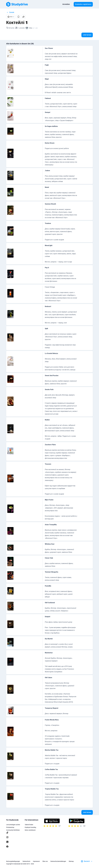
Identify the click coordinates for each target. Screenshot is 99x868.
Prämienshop (10, 827)
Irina (31, 28)
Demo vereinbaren (30, 830)
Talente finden (29, 825)
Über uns (45, 861)
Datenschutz (26, 861)
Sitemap (71, 861)
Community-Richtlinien (13, 830)
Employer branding (30, 827)
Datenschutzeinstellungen (58, 861)
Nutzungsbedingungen (13, 861)
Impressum (36, 861)
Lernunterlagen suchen (13, 825)
